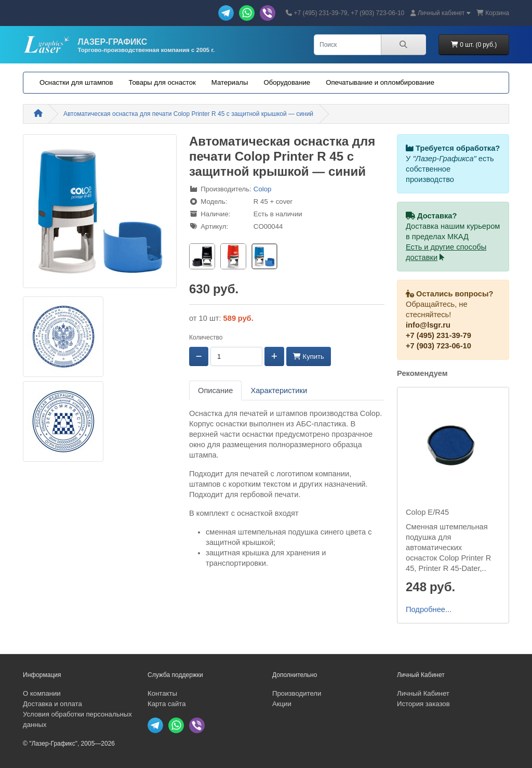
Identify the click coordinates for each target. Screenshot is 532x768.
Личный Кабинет (423, 693)
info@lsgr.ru (428, 325)
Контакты (162, 693)
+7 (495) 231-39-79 (438, 335)
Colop (262, 189)
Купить (309, 356)
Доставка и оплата (52, 704)
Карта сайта (167, 704)
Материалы (230, 82)
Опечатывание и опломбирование (380, 82)
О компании (42, 693)
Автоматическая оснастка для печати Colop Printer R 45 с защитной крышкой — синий (188, 114)
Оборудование (287, 82)
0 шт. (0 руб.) (474, 45)
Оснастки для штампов (76, 82)
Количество (206, 337)
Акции (282, 704)
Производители (297, 693)
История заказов (423, 704)
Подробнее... (429, 609)
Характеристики (279, 390)
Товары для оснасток (162, 82)
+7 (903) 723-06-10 (438, 346)
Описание (215, 390)
